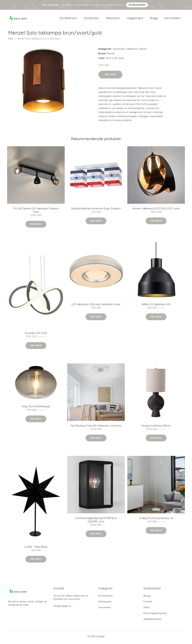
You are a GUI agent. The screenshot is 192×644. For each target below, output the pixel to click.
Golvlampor (91, 19)
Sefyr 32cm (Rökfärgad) (36, 409)
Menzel (143, 51)
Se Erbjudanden (137, 5)
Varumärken (172, 19)
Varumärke (119, 51)
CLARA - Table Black (36, 549)
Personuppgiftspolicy (155, 615)
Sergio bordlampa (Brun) (156, 428)
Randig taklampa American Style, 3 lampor (96, 211)
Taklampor (113, 19)
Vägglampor (135, 19)
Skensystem (105, 604)
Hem (11, 41)
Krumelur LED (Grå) (36, 335)
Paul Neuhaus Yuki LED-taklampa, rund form (96, 428)
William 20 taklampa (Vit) (156, 306)
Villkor (147, 610)
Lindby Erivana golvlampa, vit (156, 520)
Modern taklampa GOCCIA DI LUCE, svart (156, 211)
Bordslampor (69, 19)
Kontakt (148, 604)
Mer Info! (110, 77)
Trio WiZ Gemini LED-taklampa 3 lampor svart (36, 212)
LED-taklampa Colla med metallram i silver (96, 306)
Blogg (154, 19)
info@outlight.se (62, 608)
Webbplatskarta (152, 621)
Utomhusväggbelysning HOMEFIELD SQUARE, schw (96, 522)
